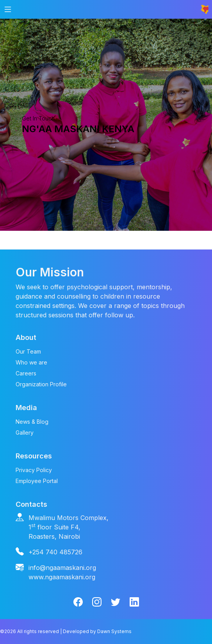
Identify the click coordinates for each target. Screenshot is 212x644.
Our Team (28, 351)
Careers (26, 373)
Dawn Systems (114, 631)
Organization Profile (41, 384)
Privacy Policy (34, 470)
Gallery (25, 433)
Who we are (31, 362)
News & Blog (32, 422)
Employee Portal (37, 481)
